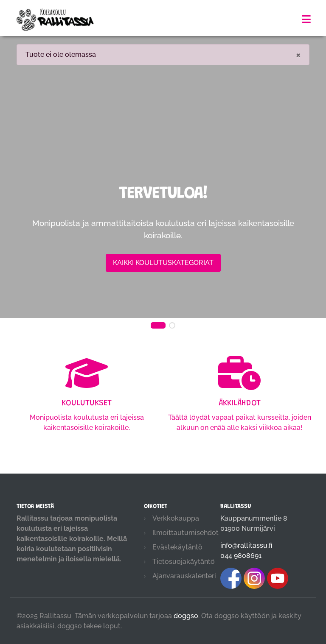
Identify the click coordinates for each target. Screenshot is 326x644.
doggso (186, 616)
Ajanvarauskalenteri (184, 576)
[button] (158, 326)
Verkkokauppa (176, 518)
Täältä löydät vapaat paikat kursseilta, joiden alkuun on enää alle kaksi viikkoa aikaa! (239, 406)
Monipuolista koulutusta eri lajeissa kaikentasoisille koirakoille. (87, 406)
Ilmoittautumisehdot (185, 533)
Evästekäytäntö (177, 547)
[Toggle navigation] (306, 19)
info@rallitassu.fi (246, 545)
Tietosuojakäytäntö (184, 562)
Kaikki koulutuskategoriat (163, 263)
